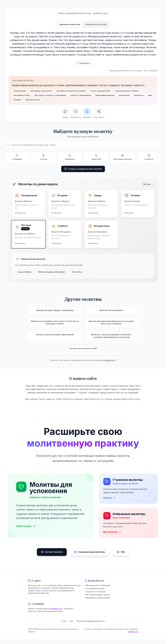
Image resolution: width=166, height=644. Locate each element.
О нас (64, 626)
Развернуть (83, 63)
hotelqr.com (110, 362)
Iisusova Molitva (25, 273)
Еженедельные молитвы (90, 557)
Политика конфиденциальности (90, 626)
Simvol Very (79, 273)
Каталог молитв (52, 557)
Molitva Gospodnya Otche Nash (53, 273)
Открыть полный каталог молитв (83, 169)
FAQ (121, 557)
